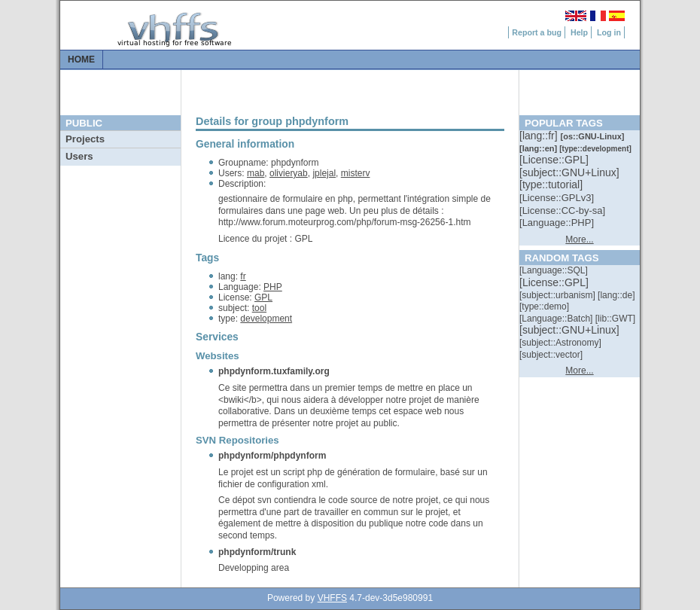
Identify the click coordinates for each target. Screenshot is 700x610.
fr (243, 276)
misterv (356, 173)
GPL (263, 297)
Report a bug (537, 32)
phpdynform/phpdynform (272, 456)
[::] (540, 136)
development (266, 319)
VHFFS (332, 598)
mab (256, 173)
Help (579, 32)
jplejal (324, 173)
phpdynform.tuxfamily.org (274, 371)
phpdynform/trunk (257, 552)
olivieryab (289, 173)
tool (259, 308)
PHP (273, 287)
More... (579, 239)
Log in (609, 32)
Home (81, 59)
